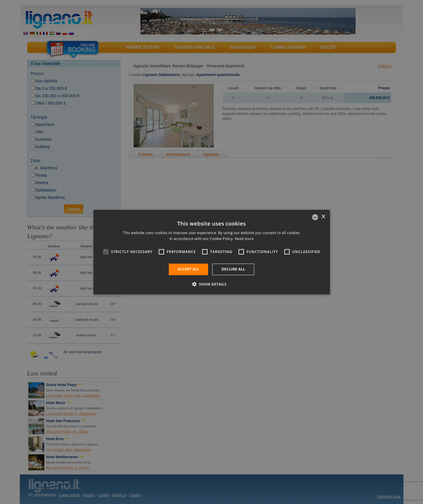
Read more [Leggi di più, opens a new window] (244, 239)
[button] (212, 284)
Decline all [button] (233, 269)
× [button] (323, 217)
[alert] (211, 252)
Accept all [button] (189, 269)
